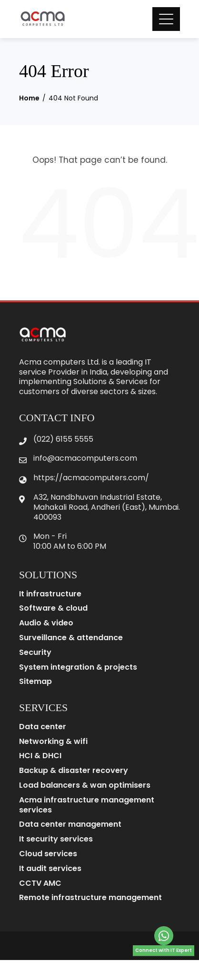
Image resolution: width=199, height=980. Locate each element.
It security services (56, 839)
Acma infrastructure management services (87, 805)
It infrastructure (50, 594)
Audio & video (46, 623)
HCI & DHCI (40, 756)
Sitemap (35, 682)
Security (35, 653)
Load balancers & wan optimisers (85, 786)
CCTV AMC (40, 884)
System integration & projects (78, 668)
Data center (43, 727)
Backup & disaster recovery (74, 771)
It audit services (50, 869)
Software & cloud (53, 609)
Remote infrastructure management (90, 898)
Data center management (70, 825)
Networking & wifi (53, 742)
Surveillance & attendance (71, 638)
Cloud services (48, 854)
